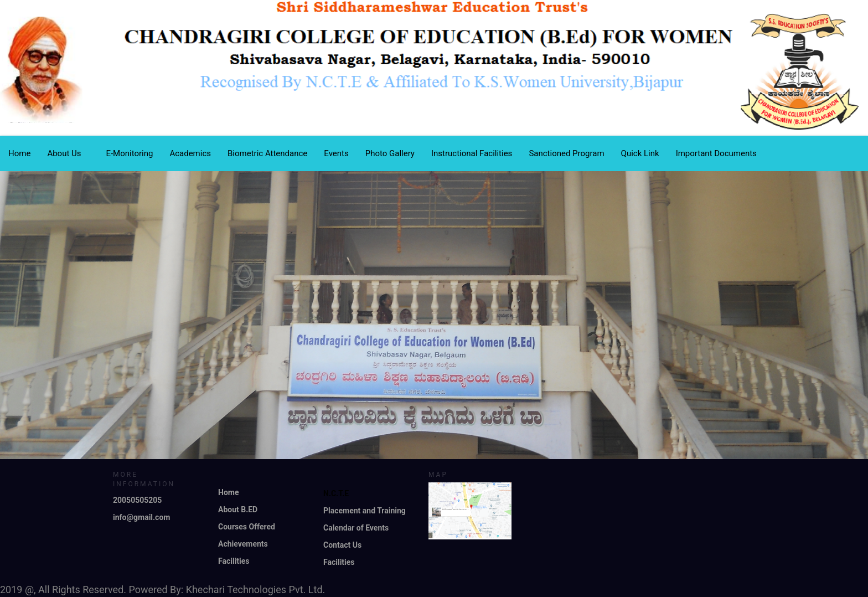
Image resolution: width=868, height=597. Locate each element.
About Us (68, 153)
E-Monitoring (129, 153)
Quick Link (640, 153)
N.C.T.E (336, 493)
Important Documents (716, 153)
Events (336, 153)
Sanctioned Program (566, 153)
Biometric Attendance (267, 153)
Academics (190, 153)
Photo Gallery (390, 153)
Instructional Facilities (472, 153)
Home (19, 153)
